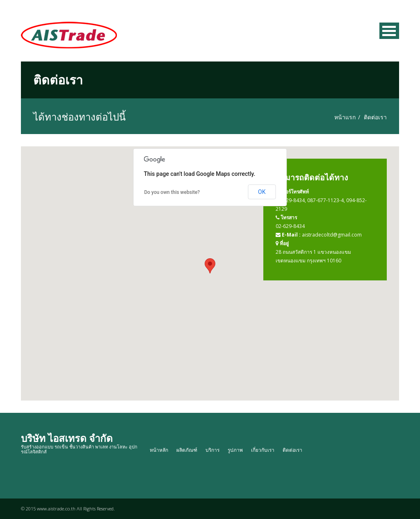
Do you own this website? (172, 192)
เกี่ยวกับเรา (263, 450)
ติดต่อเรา (292, 450)
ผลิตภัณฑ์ (187, 450)
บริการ (212, 450)
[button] (210, 266)
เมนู (389, 31)
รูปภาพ (235, 450)
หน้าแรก (345, 117)
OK (262, 192)
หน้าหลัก (159, 450)
